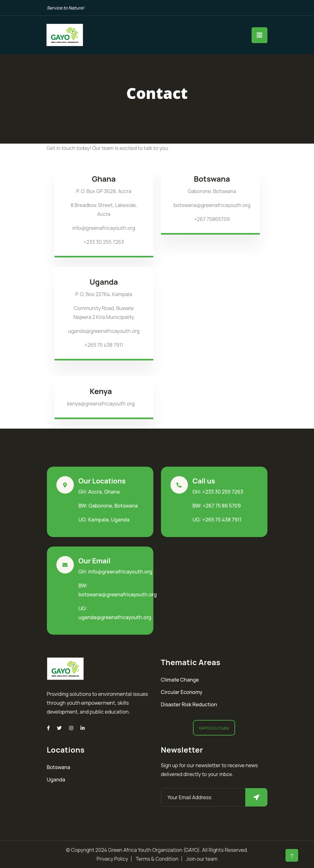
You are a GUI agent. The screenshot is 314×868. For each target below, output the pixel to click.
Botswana (59, 767)
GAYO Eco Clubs (214, 728)
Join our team (202, 859)
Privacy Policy (112, 859)
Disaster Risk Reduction (189, 704)
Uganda (56, 780)
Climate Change (180, 680)
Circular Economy (182, 692)
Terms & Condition (157, 859)
